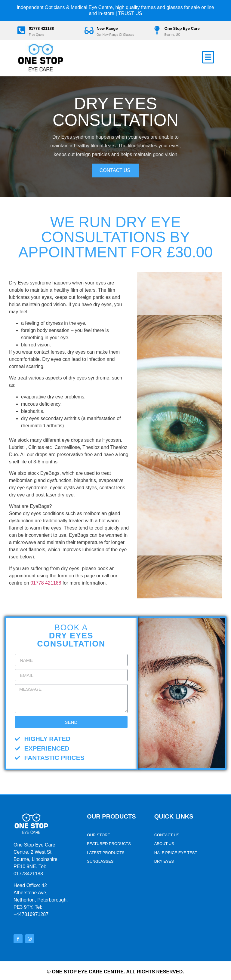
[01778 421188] (23, 30)
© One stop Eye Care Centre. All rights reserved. (115, 969)
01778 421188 (44, 28)
